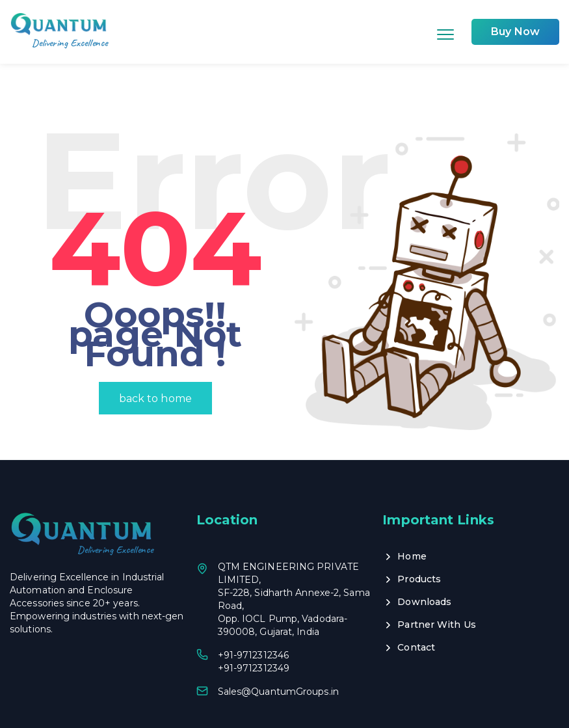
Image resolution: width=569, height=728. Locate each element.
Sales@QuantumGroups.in (278, 650)
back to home (155, 357)
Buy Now (515, 32)
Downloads (424, 560)
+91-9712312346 (253, 613)
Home (412, 515)
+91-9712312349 (254, 627)
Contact (416, 606)
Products (419, 537)
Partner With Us (437, 583)
